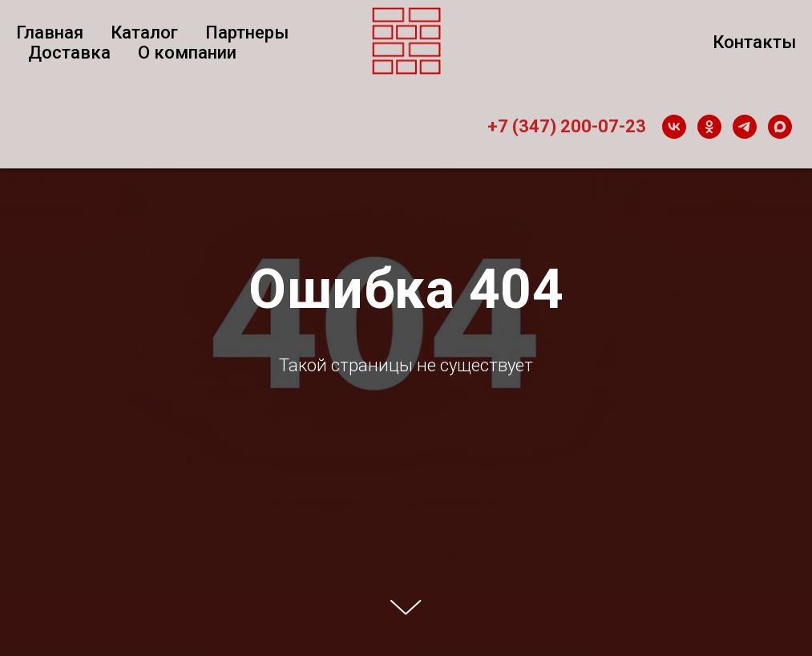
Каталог (144, 32)
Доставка (69, 53)
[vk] (674, 127)
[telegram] (745, 127)
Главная (50, 32)
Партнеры (247, 32)
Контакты (754, 42)
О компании (187, 53)
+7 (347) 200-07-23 (567, 126)
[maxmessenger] (780, 127)
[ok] (709, 127)
